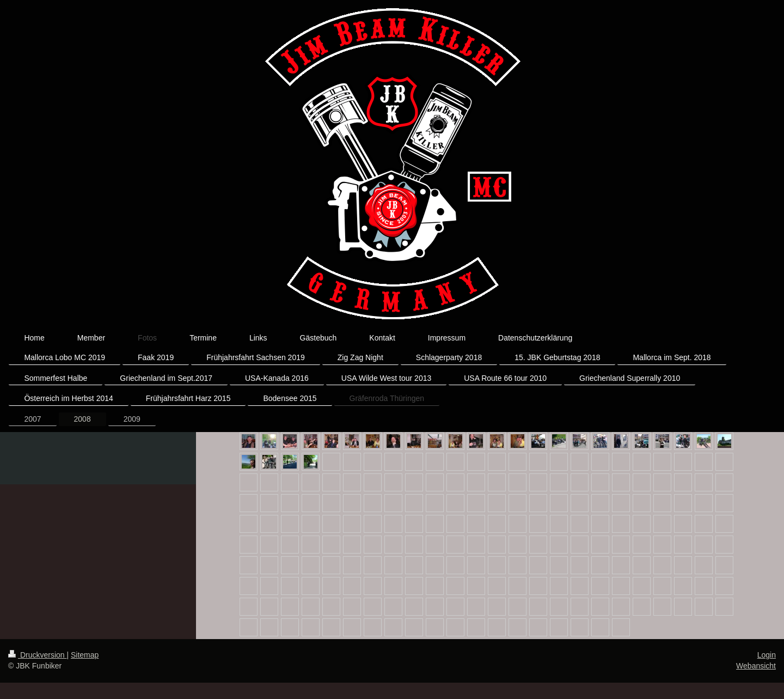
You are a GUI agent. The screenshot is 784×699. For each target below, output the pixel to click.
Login (767, 655)
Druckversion (37, 655)
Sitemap (85, 655)
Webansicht (756, 666)
